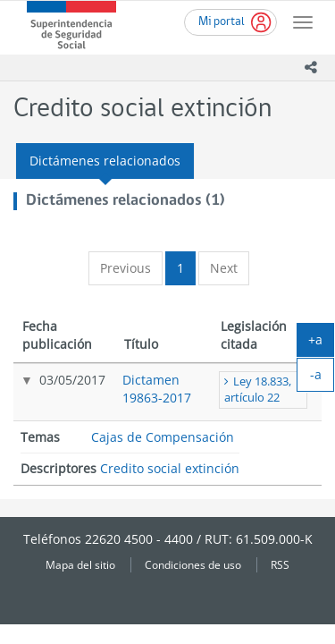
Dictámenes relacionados (105, 161)
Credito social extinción (170, 468)
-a (322, 378)
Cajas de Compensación (163, 437)
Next (224, 268)
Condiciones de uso (193, 564)
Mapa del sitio (80, 564)
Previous (126, 268)
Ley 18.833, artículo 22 (258, 390)
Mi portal (222, 22)
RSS (280, 564)
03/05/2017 (72, 380)
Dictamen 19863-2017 (157, 389)
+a (321, 343)
